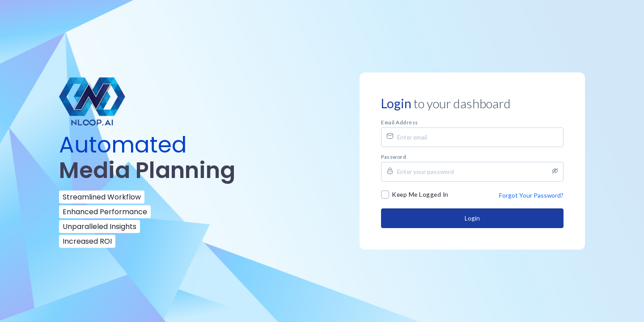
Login (472, 218)
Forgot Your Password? (531, 195)
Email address (400, 122)
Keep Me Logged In (420, 194)
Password (394, 157)
